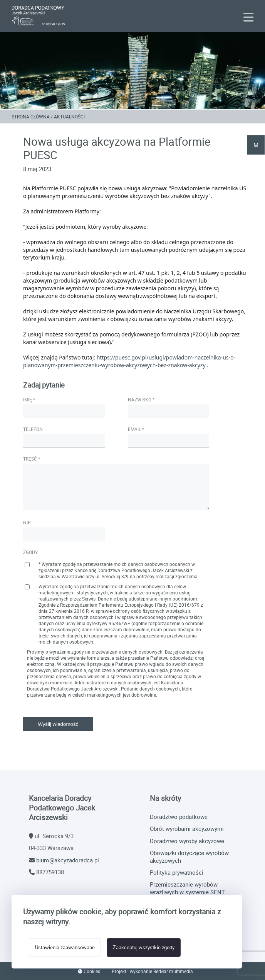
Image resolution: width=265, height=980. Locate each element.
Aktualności (69, 116)
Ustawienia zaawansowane (65, 948)
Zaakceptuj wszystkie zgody (144, 948)
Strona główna (31, 116)
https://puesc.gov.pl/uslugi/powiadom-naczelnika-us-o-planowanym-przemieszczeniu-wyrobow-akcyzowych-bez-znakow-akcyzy (129, 361)
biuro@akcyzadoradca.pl (68, 860)
